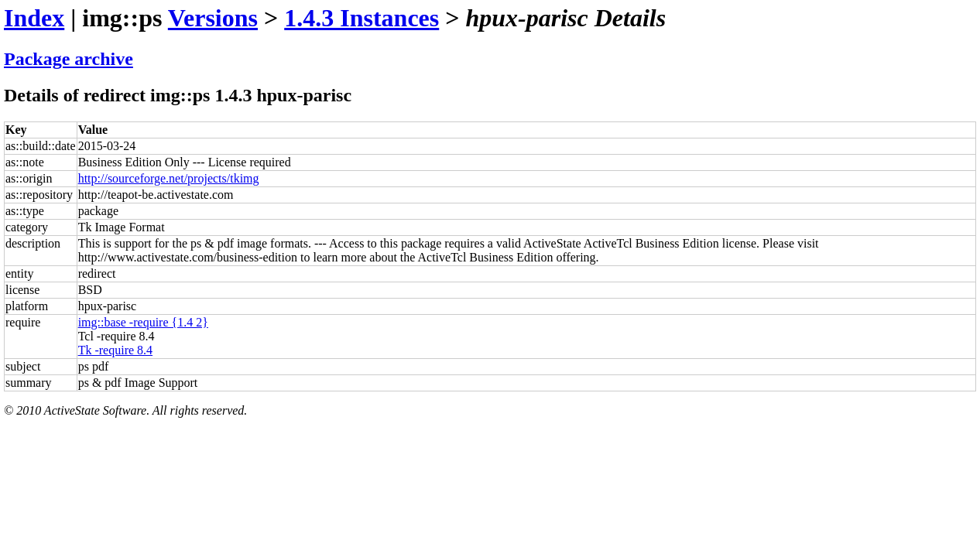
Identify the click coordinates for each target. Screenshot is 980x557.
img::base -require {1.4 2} (143, 322)
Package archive (69, 59)
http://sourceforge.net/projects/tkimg (169, 178)
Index (34, 18)
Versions (213, 18)
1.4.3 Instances (362, 18)
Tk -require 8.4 (115, 350)
